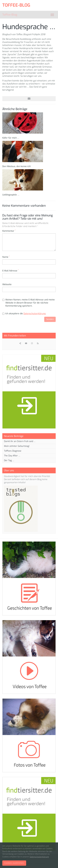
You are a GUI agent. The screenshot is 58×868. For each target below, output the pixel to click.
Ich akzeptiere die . (24, 314)
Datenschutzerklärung (35, 314)
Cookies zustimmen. (14, 863)
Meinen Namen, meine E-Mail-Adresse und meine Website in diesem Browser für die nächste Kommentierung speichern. (29, 303)
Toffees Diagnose (13, 451)
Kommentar (9, 231)
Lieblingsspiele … (11, 195)
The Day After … (12, 456)
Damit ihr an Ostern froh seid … (20, 441)
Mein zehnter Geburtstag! (17, 446)
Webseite (7, 284)
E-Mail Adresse (11, 271)
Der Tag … (9, 460)
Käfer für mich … (11, 138)
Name (6, 257)
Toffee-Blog (10, 15)
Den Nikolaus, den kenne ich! (17, 166)
